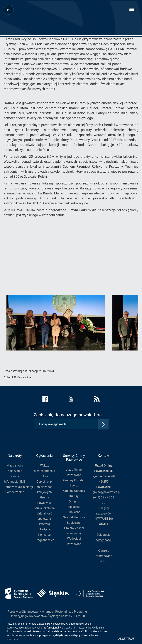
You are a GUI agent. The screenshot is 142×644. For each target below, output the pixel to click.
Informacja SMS (15, 482)
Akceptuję (126, 639)
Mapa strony (15, 466)
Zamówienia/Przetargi (18, 487)
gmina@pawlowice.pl (106, 492)
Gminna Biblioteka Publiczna (74, 507)
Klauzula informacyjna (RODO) (104, 556)
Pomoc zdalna (15, 492)
